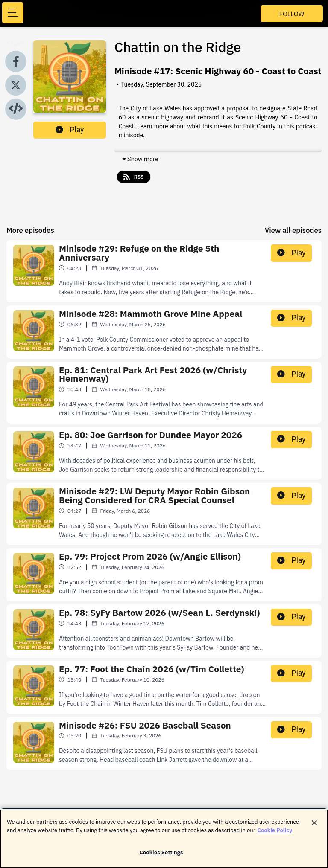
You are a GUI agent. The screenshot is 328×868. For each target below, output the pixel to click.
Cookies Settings (161, 857)
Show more (140, 159)
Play (70, 130)
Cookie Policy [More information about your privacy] (275, 834)
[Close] (314, 827)
